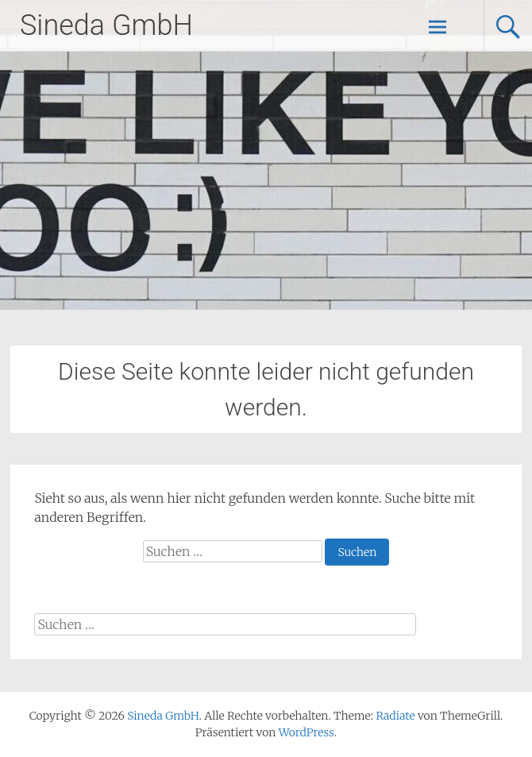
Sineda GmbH (106, 25)
